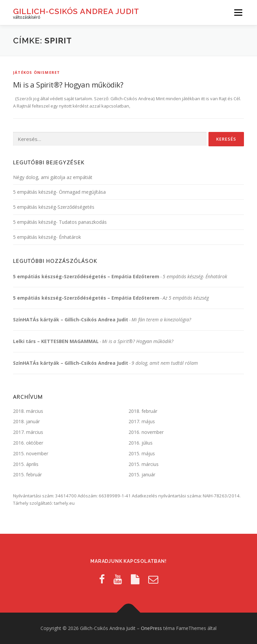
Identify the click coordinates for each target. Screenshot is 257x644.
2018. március (28, 411)
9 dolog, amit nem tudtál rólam (165, 363)
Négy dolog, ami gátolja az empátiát (53, 177)
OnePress (151, 628)
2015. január (142, 474)
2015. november (31, 453)
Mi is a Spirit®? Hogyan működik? (68, 85)
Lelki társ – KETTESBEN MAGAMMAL (56, 341)
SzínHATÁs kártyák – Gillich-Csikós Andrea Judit (71, 319)
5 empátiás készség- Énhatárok (47, 237)
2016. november (146, 432)
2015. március (144, 464)
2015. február (27, 474)
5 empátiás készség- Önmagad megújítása (59, 192)
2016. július (141, 443)
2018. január (26, 421)
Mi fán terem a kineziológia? (161, 319)
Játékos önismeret (36, 72)
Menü (238, 12)
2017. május (142, 421)
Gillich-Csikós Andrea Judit (76, 11)
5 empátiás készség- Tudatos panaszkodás (60, 222)
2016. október (28, 443)
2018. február (143, 411)
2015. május (142, 453)
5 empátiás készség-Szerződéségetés (54, 207)
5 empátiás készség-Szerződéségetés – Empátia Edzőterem (86, 276)
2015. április (26, 464)
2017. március (28, 432)
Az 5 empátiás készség (186, 298)
